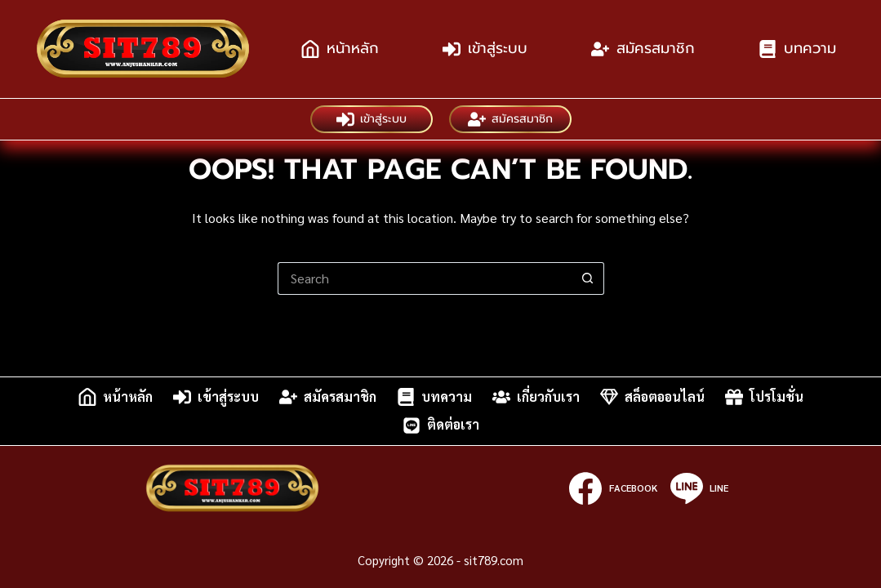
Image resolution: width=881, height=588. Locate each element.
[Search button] (588, 278)
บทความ (797, 48)
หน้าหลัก (340, 48)
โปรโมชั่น (764, 397)
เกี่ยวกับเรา (536, 397)
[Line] (699, 488)
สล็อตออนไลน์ (652, 397)
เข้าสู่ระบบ (485, 48)
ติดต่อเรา (441, 425)
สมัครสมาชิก (643, 48)
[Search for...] (425, 278)
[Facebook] (613, 488)
